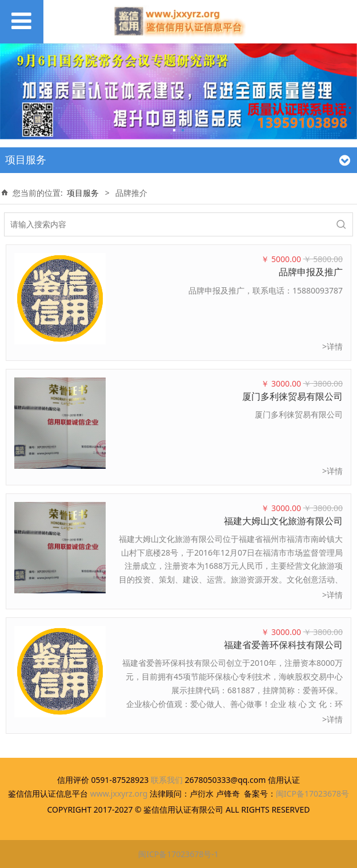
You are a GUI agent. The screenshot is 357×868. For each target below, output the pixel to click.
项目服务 (83, 193)
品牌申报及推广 (311, 272)
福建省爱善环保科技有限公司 (283, 645)
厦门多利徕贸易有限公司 (292, 396)
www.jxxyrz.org (119, 793)
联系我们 (167, 780)
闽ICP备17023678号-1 (178, 854)
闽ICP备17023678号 (312, 793)
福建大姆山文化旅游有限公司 (283, 521)
